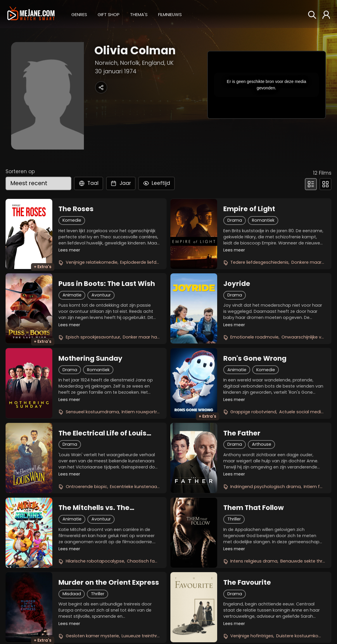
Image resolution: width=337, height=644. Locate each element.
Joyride (237, 284)
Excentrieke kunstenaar (134, 487)
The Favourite (247, 582)
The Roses (76, 209)
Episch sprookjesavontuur (93, 337)
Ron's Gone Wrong (255, 358)
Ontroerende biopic (87, 487)
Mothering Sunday (90, 358)
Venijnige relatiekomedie (92, 262)
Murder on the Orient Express (109, 582)
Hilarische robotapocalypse (95, 561)
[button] (79, 14)
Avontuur (101, 295)
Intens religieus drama (254, 561)
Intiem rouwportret (141, 412)
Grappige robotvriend (253, 412)
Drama (235, 220)
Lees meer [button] (69, 250)
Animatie (72, 295)
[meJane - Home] (31, 14)
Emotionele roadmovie (254, 337)
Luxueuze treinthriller (143, 636)
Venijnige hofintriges (252, 636)
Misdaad (72, 594)
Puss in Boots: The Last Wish (107, 284)
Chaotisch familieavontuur (155, 561)
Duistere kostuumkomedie (304, 636)
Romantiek (263, 220)
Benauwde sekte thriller (305, 561)
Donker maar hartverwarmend (155, 337)
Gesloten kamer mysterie (92, 636)
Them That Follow (254, 508)
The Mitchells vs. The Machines (94, 508)
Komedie (72, 220)
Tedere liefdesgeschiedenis (259, 262)
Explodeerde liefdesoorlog (148, 262)
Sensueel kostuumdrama (92, 412)
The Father (242, 433)
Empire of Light (249, 209)
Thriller (234, 519)
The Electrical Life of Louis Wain (102, 433)
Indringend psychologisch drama (266, 487)
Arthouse (262, 444)
